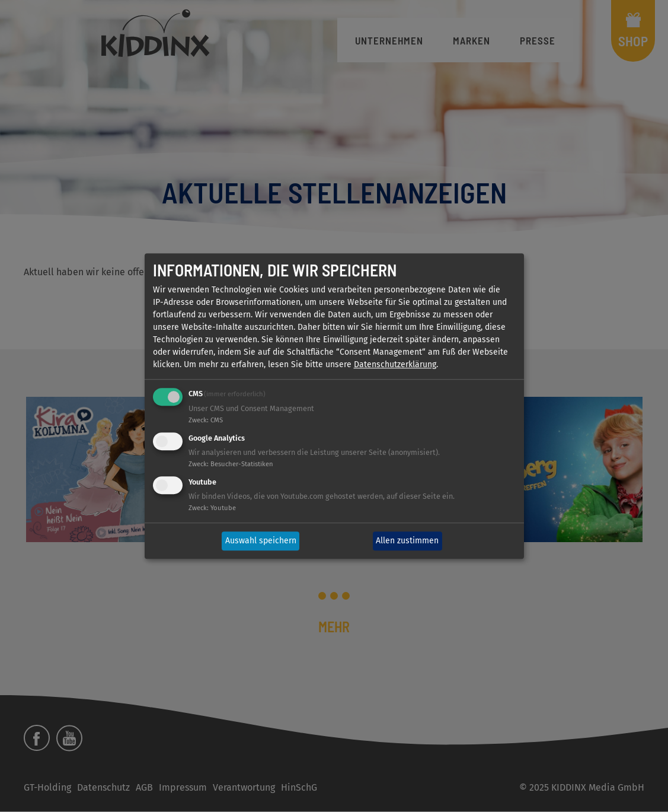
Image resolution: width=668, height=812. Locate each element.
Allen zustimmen (407, 541)
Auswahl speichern (261, 541)
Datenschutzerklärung (395, 365)
